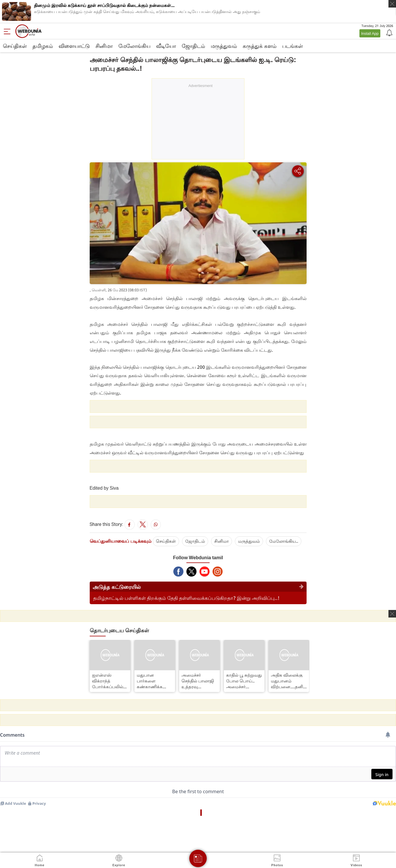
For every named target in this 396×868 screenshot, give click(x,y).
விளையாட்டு (74, 46)
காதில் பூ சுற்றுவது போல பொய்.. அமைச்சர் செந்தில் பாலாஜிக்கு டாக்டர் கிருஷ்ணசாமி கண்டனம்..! (244, 681)
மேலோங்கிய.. (284, 541)
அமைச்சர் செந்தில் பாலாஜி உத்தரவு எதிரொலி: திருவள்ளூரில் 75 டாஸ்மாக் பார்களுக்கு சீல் (198, 681)
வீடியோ (166, 46)
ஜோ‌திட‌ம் (193, 46)
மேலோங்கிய (134, 46)
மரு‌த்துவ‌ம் (249, 541)
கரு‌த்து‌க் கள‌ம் (260, 46)
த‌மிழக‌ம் (43, 46)
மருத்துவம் (224, 46)
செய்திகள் (15, 46)
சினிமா (104, 46)
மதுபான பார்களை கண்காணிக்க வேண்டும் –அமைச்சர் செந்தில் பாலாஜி (153, 681)
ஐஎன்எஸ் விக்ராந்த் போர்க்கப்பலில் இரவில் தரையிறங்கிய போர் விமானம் (108, 681)
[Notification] (389, 32)
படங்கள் (292, 46)
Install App (370, 33)
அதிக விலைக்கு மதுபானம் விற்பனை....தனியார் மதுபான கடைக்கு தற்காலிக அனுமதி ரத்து (289, 681)
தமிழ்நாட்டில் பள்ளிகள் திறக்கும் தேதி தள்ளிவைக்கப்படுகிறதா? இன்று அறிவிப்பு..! (186, 598)
